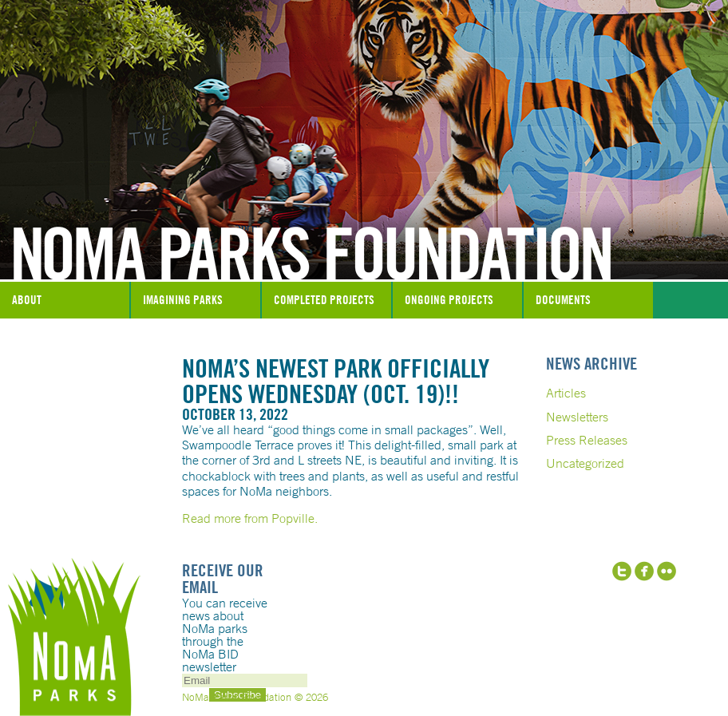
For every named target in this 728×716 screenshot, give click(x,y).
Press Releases (587, 440)
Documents (563, 300)
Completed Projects (324, 300)
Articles (566, 393)
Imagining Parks (183, 300)
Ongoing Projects (449, 300)
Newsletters (577, 417)
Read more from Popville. (250, 518)
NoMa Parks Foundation (364, 242)
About (27, 300)
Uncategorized (585, 463)
